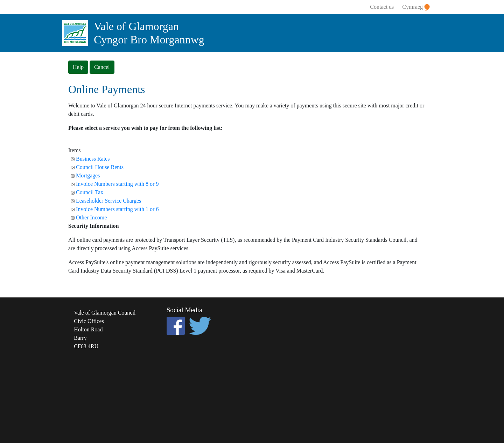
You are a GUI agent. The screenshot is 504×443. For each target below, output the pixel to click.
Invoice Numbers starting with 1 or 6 (117, 209)
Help (78, 67)
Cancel (102, 67)
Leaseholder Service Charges (108, 201)
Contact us (382, 7)
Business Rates (93, 159)
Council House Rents (100, 167)
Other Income (91, 217)
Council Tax (90, 192)
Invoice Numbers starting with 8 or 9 (117, 184)
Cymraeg (416, 7)
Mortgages (88, 175)
